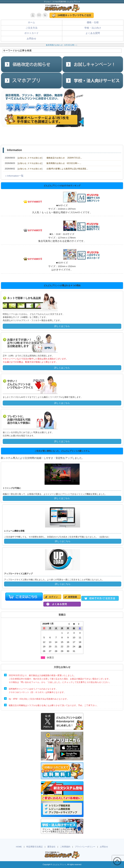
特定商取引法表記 (35, 847)
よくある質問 (93, 33)
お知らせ (22, 158)
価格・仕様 (93, 22)
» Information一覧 (14, 176)
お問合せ (31, 39)
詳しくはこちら (62, 326)
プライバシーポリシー (85, 847)
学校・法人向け (93, 28)
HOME (19, 847)
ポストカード (31, 33)
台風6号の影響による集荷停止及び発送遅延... (67, 169)
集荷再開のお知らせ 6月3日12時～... (64, 163)
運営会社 (51, 847)
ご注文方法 (31, 28)
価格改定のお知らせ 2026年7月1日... (64, 158)
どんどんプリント (59, 865)
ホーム (31, 22)
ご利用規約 (65, 847)
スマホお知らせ (35, 158)
